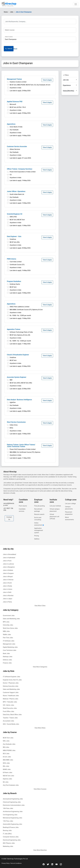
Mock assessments (69, 518)
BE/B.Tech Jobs (8, 738)
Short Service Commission (16, 422)
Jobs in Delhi (7, 592)
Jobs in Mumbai (8, 596)
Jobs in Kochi (7, 583)
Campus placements (69, 508)
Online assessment (39, 524)
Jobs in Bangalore (9, 567)
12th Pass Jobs (8, 821)
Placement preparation (69, 513)
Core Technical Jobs (10, 650)
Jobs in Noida (7, 586)
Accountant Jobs (9, 721)
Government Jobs (9, 616)
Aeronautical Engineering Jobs (13, 799)
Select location (9, 37)
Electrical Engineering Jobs (12, 840)
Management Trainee (14, 79)
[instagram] (61, 864)
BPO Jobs (6, 622)
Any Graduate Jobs (9, 744)
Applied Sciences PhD (15, 102)
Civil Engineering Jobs (10, 815)
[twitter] (48, 864)
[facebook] (44, 864)
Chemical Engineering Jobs (12, 802)
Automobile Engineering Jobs (13, 824)
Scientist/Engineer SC (15, 214)
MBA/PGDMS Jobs (9, 750)
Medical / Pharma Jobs (11, 699)
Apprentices (11, 124)
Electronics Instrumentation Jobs (14, 805)
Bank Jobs (6, 653)
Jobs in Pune (7, 561)
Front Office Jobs (9, 711)
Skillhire (37, 539)
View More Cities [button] (40, 606)
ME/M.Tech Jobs (9, 776)
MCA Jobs (6, 763)
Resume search (39, 514)
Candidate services (22, 510)
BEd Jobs (6, 747)
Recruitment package (38, 510)
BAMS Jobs (7, 769)
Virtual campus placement (55, 510)
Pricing (36, 536)
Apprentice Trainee (14, 329)
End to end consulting (38, 519)
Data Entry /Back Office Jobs (12, 715)
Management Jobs (9, 644)
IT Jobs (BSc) (7, 834)
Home (6, 12)
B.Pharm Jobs (8, 773)
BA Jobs (6, 782)
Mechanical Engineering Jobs (13, 818)
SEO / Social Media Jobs (11, 724)
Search (9, 49)
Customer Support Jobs (11, 692)
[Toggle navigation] (76, 4)
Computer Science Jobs (11, 837)
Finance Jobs (7, 663)
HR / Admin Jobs (9, 705)
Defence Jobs (7, 660)
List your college (70, 504)
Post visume (23, 506)
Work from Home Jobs (10, 628)
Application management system (39, 530)
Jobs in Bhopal (8, 577)
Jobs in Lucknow (8, 564)
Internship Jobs (8, 625)
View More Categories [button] (40, 667)
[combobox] (40, 30)
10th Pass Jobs (8, 808)
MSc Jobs (6, 741)
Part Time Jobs (8, 638)
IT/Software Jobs (9, 641)
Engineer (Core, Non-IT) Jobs (12, 680)
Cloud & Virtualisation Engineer (18, 355)
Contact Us (9, 518)
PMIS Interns (12, 259)
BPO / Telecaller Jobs (10, 702)
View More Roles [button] (40, 728)
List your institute (55, 506)
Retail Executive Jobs (10, 708)
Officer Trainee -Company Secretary (20, 169)
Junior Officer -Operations (16, 191)
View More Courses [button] (40, 789)
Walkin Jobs (7, 635)
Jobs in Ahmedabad (9, 554)
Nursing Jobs (7, 830)
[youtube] (57, 864)
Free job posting (39, 506)
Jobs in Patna (7, 602)
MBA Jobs (6, 631)
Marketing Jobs (8, 846)
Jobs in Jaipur (8, 599)
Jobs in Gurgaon (8, 573)
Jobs (12, 12)
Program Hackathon (14, 281)
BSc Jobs (6, 766)
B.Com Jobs (7, 757)
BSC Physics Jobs (9, 843)
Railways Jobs (8, 657)
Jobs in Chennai (8, 580)
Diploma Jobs (7, 779)
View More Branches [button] (40, 850)
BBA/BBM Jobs (8, 760)
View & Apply (47, 80)
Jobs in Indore (8, 589)
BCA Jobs (6, 754)
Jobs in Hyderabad (9, 558)
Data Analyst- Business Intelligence (19, 400)
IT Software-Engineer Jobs (11, 677)
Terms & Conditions (16, 863)
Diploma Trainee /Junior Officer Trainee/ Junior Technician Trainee (21, 446)
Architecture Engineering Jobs (13, 812)
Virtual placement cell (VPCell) (54, 517)
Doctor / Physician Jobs (11, 683)
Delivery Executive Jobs (11, 686)
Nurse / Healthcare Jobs (11, 696)
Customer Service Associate (17, 146)
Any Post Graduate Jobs (11, 785)
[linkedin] (52, 864)
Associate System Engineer (17, 377)
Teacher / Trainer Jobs (10, 718)
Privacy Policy (6, 863)
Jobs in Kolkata (8, 570)
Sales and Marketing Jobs (11, 619)
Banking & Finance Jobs (11, 827)
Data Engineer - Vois (14, 236)
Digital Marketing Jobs (10, 647)
